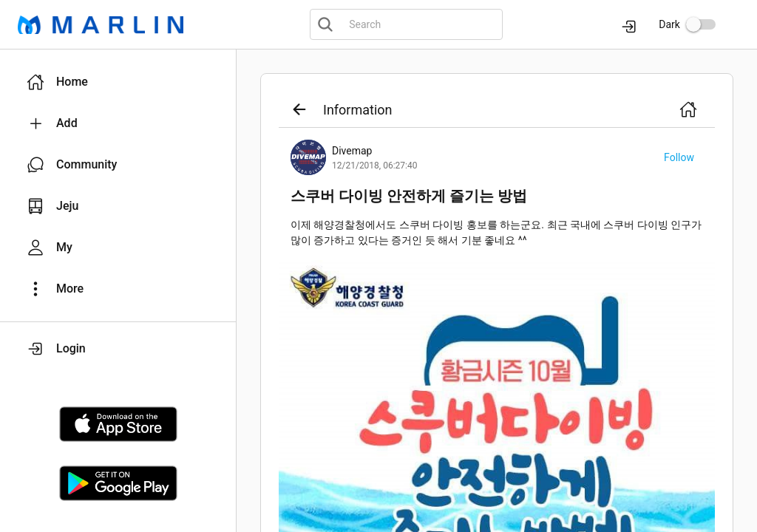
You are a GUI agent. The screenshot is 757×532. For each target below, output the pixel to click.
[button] (118, 82)
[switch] (701, 24)
